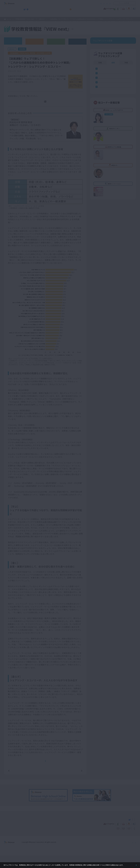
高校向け (42, 19)
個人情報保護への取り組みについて (115, 855)
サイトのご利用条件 (49, 3)
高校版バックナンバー (35, 41)
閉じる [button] (132, 864)
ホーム (9, 19)
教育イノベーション (128, 8)
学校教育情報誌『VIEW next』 (26, 15)
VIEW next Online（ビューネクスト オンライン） (14, 832)
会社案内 (133, 855)
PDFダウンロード (47, 105)
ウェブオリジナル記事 (13, 41)
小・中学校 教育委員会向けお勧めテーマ (113, 15)
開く (116, 3)
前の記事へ (15, 783)
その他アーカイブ (78, 41)
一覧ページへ (45, 783)
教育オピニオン (77, 8)
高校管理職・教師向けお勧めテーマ (69, 15)
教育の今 (112, 8)
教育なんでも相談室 (96, 8)
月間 (126, 77)
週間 (113, 77)
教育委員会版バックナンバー (56, 41)
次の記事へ (76, 783)
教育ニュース (55, 8)
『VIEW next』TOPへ (87, 29)
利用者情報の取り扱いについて (87, 3)
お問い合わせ (106, 3)
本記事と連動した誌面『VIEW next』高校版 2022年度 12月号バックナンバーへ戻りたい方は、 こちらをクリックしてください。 (46, 769)
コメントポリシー (66, 3)
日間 (100, 77)
